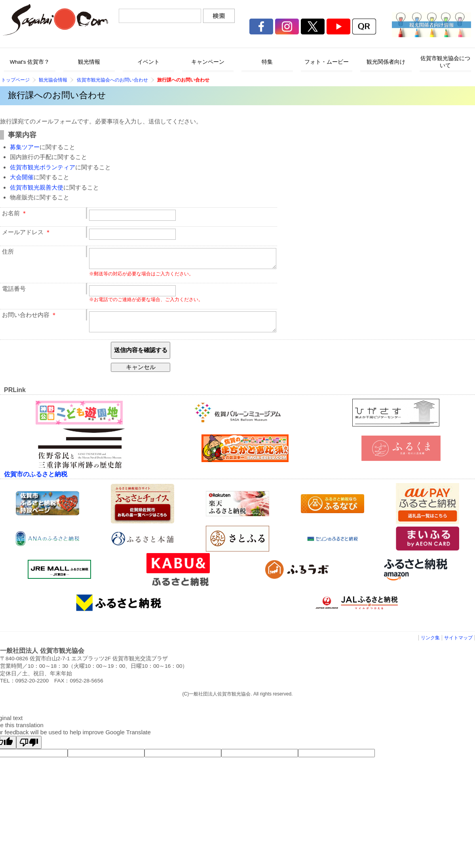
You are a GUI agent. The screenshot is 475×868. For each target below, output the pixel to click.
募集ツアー (25, 147)
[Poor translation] (29, 750)
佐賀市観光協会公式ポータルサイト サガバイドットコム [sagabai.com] (55, 20)
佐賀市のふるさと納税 (36, 481)
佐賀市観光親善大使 (37, 187)
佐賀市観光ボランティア (43, 167)
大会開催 (22, 177)
